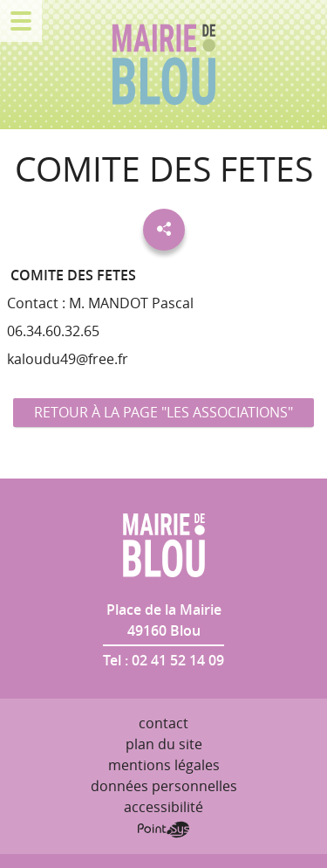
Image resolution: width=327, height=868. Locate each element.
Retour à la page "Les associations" (163, 412)
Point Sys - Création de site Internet (163, 830)
